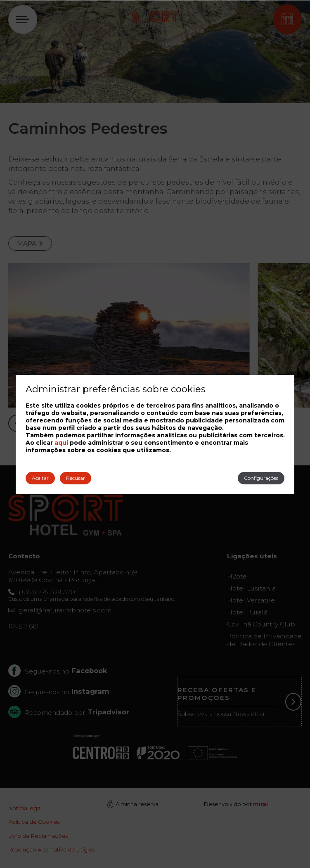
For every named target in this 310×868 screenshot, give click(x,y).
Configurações (261, 478)
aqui (61, 443)
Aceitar (40, 478)
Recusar (76, 478)
